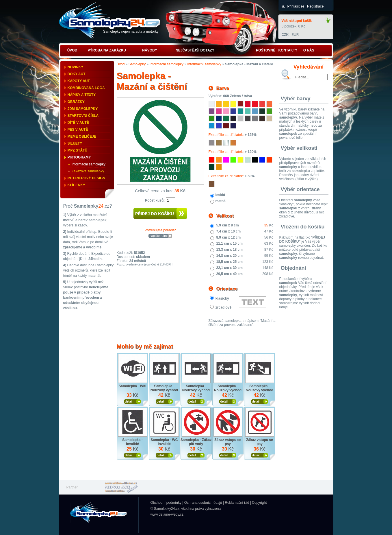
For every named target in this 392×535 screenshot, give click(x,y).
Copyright (259, 503)
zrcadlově (223, 307)
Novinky (76, 67)
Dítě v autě (78, 123)
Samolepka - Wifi (133, 386)
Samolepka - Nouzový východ (164, 388)
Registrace (315, 6)
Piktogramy (79, 157)
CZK (285, 35)
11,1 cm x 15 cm (230, 243)
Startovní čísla (83, 116)
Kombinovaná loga (86, 88)
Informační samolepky (89, 164)
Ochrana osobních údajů (203, 503)
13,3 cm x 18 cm (230, 250)
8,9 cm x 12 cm (229, 237)
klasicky (222, 298)
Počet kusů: (155, 200)
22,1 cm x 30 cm (230, 268)
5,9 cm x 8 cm (228, 225)
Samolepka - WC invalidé (164, 442)
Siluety (75, 143)
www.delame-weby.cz (167, 514)
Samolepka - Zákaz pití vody (196, 442)
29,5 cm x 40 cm (230, 274)
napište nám (158, 236)
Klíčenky (76, 185)
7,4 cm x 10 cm (229, 231)
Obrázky (76, 102)
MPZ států (78, 150)
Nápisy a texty (82, 95)
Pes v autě (78, 130)
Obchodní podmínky (166, 503)
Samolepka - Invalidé (132, 442)
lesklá (220, 195)
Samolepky (137, 64)
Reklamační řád (237, 503)
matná (221, 201)
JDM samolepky (83, 109)
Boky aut (77, 74)
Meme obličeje (82, 136)
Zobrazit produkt (132, 402)
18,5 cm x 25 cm (230, 262)
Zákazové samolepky (88, 171)
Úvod (121, 64)
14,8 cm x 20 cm (230, 256)
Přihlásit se (296, 6)
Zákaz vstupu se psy (228, 442)
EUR (295, 35)
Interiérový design (87, 178)
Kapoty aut (79, 81)
